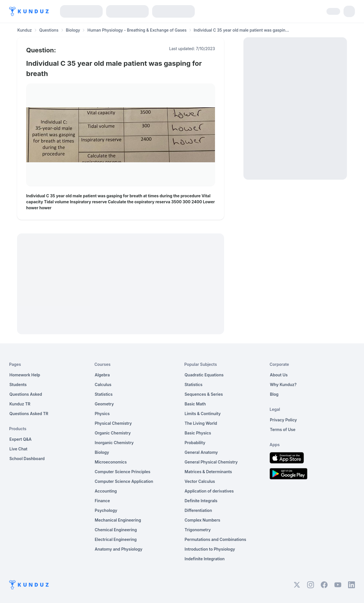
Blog (274, 394)
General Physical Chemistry (211, 462)
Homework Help (25, 375)
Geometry (104, 404)
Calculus (103, 384)
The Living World (201, 423)
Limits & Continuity (203, 414)
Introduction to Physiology (210, 549)
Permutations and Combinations (215, 539)
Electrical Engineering (116, 539)
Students (18, 384)
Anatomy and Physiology (119, 549)
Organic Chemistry (113, 433)
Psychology (106, 510)
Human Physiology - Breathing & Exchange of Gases (137, 30)
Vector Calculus (200, 481)
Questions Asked (26, 394)
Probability (195, 443)
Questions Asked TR (29, 414)
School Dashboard (27, 459)
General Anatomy (201, 452)
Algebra (102, 375)
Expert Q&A (20, 439)
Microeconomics (111, 462)
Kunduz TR (20, 404)
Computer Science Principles (123, 472)
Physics (102, 414)
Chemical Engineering (116, 530)
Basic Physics (198, 433)
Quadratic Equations (204, 375)
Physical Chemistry (113, 423)
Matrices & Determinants (208, 472)
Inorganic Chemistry (114, 443)
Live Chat (18, 449)
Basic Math (195, 404)
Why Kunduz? (283, 384)
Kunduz (25, 30)
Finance (102, 501)
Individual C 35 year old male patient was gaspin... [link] (241, 30)
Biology (73, 30)
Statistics (104, 394)
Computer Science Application (124, 481)
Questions (49, 30)
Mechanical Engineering (118, 520)
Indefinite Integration (205, 559)
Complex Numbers (202, 520)
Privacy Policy (283, 420)
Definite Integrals (201, 501)
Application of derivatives (209, 491)
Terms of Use (283, 429)
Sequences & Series (204, 394)
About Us (279, 375)
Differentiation (198, 510)
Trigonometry (198, 530)
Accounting (106, 491)
